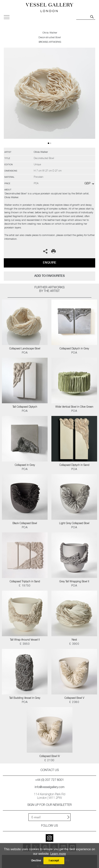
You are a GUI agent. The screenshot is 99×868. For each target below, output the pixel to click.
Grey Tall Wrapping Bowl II (74, 582)
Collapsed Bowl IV (50, 756)
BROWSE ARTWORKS (50, 42)
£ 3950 (25, 644)
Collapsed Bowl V (74, 698)
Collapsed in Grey (25, 465)
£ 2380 (74, 702)
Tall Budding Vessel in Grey (25, 698)
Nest (74, 640)
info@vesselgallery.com (50, 787)
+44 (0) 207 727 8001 (49, 780)
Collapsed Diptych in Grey (74, 349)
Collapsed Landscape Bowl (25, 349)
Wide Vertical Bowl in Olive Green (74, 407)
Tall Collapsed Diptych (25, 407)
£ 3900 (74, 644)
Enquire (50, 263)
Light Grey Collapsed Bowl (74, 524)
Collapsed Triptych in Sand (25, 582)
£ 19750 (25, 586)
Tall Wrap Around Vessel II (25, 640)
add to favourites (49, 276)
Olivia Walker (50, 33)
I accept (54, 860)
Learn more (58, 854)
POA (25, 353)
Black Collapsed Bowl (25, 524)
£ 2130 (49, 761)
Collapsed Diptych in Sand (74, 465)
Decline (36, 860)
